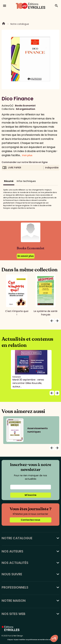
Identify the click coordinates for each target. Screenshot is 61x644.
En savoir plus (26, 256)
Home (4, 24)
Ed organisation (26, 109)
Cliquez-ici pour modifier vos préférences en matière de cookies (30, 640)
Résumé (9, 181)
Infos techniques (26, 181)
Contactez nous (30, 520)
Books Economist (25, 106)
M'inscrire (31, 495)
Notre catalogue (20, 24)
